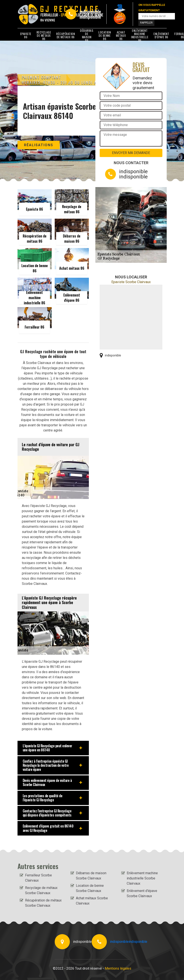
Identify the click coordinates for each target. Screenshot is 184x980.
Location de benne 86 (105, 35)
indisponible (90, 11)
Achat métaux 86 (121, 35)
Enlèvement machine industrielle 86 (140, 35)
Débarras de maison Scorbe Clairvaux (91, 876)
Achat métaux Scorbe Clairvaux (92, 901)
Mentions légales (118, 968)
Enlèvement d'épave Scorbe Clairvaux (142, 893)
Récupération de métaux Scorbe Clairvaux (43, 903)
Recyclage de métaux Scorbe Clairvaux (41, 890)
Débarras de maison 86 (87, 35)
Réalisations (39, 145)
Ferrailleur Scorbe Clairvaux (38, 878)
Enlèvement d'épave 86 (161, 35)
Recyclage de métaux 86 (44, 35)
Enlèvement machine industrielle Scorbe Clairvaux (142, 878)
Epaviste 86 (26, 35)
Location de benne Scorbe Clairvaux (90, 888)
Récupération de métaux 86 (66, 35)
